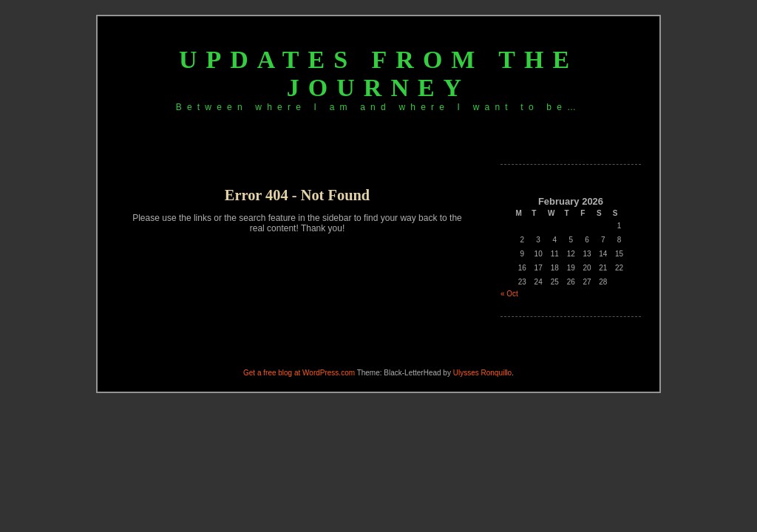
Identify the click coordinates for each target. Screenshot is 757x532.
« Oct (509, 294)
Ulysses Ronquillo (482, 373)
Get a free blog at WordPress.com (299, 373)
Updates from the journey (378, 74)
